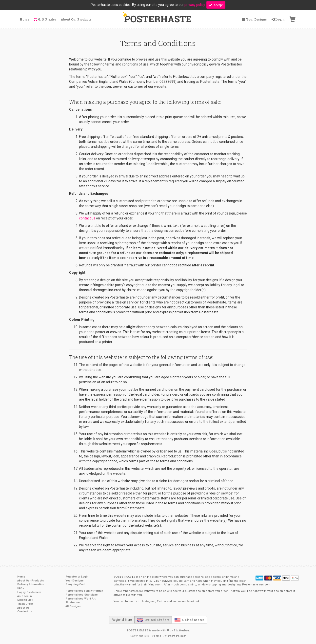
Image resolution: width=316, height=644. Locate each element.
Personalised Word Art (80, 599)
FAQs (21, 588)
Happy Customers (29, 592)
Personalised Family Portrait (84, 591)
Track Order (25, 604)
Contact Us (25, 612)
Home (21, 577)
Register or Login (77, 577)
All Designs (73, 606)
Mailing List (25, 600)
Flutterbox (182, 630)
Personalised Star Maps (82, 595)
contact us (87, 218)
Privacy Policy (174, 636)
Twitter (161, 601)
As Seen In (25, 596)
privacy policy (195, 5)
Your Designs (75, 581)
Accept (216, 5)
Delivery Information (31, 584)
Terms (156, 636)
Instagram (149, 601)
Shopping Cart (75, 584)
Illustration (73, 602)
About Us (23, 608)
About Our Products (31, 581)
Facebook (193, 601)
